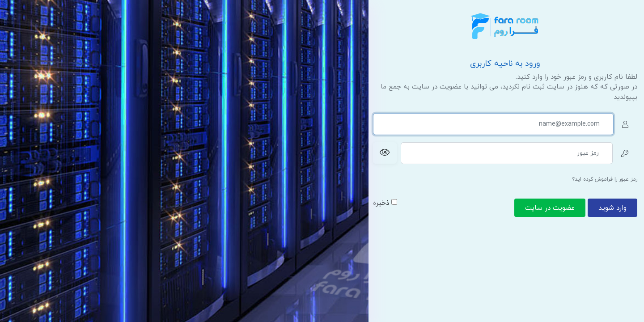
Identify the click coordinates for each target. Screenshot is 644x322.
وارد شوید (612, 208)
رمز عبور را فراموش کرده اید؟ (605, 179)
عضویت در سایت (550, 208)
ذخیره (385, 203)
